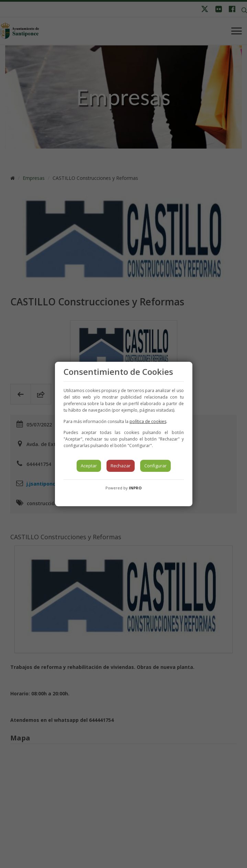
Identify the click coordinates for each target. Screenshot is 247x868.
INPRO (135, 488)
